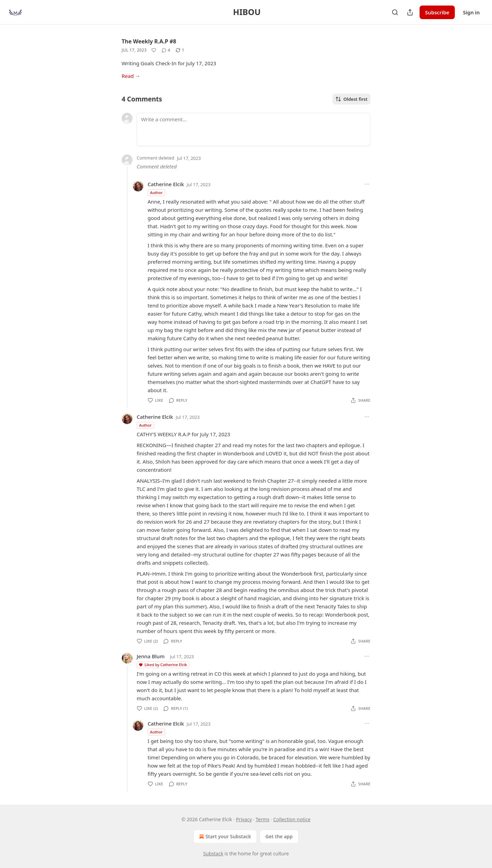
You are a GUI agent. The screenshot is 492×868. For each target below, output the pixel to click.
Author (156, 192)
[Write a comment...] (254, 129)
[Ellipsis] (367, 184)
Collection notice (292, 819)
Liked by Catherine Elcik (163, 665)
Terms (262, 819)
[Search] (395, 12)
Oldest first (351, 99)
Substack (213, 853)
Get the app (279, 836)
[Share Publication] (410, 12)
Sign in (471, 12)
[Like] (154, 50)
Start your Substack (224, 837)
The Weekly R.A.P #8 (149, 41)
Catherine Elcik (166, 184)
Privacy (244, 819)
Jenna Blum (151, 656)
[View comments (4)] (166, 50)
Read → (131, 76)
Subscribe (437, 12)
